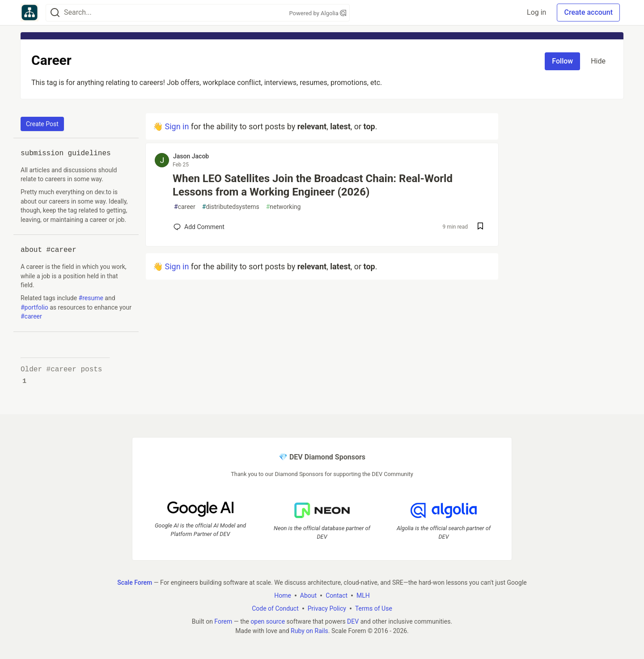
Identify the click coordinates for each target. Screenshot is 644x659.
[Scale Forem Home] (30, 13)
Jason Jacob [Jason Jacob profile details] (191, 156)
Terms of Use (374, 608)
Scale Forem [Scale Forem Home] (135, 582)
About (308, 595)
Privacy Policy (327, 608)
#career (31, 316)
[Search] (55, 13)
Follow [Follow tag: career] (562, 61)
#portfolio (34, 307)
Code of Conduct (275, 608)
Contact (337, 595)
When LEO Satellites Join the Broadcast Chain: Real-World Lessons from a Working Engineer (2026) (313, 185)
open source (268, 621)
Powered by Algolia (318, 13)
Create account (588, 12)
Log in (536, 12)
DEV (353, 621)
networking (284, 207)
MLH (363, 595)
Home (283, 595)
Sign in (177, 126)
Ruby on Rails (309, 631)
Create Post (42, 124)
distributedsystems (231, 207)
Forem (223, 621)
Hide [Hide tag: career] (598, 61)
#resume (91, 298)
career (185, 207)
